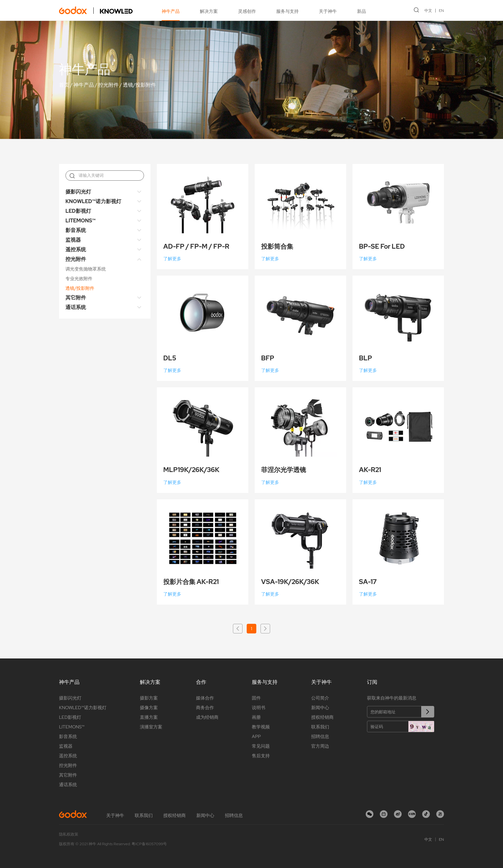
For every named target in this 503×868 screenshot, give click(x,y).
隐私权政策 (69, 834)
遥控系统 (76, 249)
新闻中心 (320, 708)
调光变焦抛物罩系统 (86, 269)
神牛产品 (171, 11)
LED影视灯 (78, 211)
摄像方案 (149, 708)
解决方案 (209, 11)
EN (441, 11)
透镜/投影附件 (139, 85)
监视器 (73, 240)
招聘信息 (320, 736)
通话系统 (76, 307)
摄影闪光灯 (78, 192)
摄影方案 (149, 698)
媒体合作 (205, 698)
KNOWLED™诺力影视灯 (93, 201)
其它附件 (76, 298)
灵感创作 (247, 11)
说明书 (259, 708)
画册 (256, 717)
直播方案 (149, 717)
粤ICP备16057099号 (149, 844)
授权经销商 (322, 717)
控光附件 (108, 85)
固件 (256, 698)
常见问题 (261, 746)
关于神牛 (328, 11)
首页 (64, 85)
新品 (362, 11)
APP (256, 736)
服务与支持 (287, 11)
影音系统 (76, 230)
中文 (428, 11)
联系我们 (320, 727)
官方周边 (320, 746)
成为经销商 (207, 717)
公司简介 (320, 698)
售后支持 (261, 756)
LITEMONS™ (81, 221)
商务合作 (205, 708)
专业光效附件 (79, 279)
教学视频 (261, 727)
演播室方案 (151, 727)
